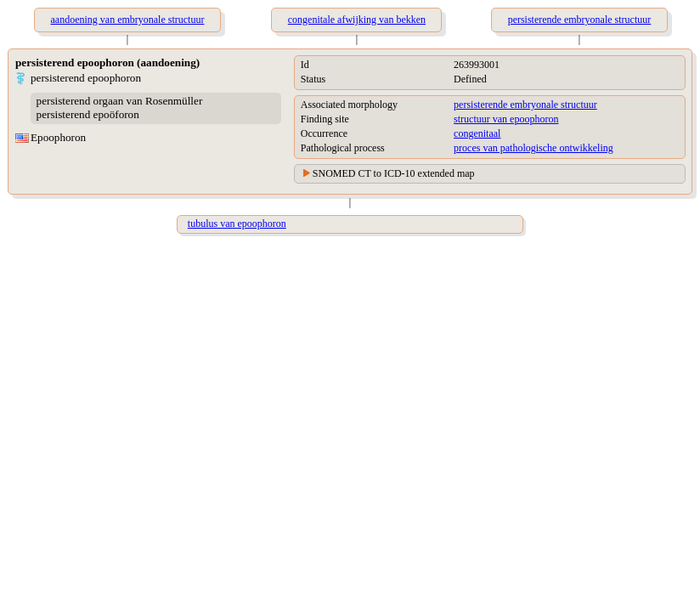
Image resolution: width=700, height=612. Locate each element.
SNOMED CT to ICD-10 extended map (394, 173)
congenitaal (477, 133)
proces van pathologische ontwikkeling (533, 148)
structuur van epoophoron (506, 119)
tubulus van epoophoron (237, 224)
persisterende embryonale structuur (525, 105)
